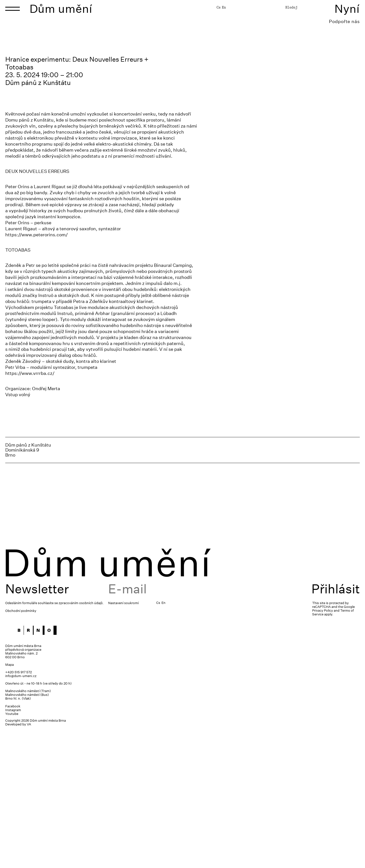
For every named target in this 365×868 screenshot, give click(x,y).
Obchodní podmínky (21, 749)
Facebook (13, 844)
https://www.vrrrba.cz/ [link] (30, 511)
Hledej (291, 7)
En (224, 7)
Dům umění (61, 9)
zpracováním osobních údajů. (81, 741)
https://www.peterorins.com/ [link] (37, 372)
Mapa (10, 802)
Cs (219, 7)
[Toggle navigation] (13, 9)
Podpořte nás (344, 21)
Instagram (13, 848)
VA (29, 862)
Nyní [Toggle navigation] (347, 9)
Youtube (12, 852)
